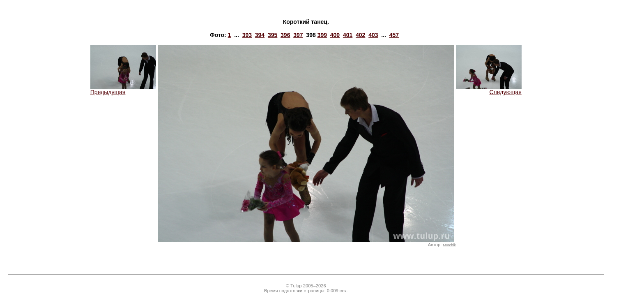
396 (285, 35)
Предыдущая (123, 89)
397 (298, 35)
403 (373, 35)
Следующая (489, 89)
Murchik (449, 245)
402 (360, 35)
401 (348, 35)
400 (335, 35)
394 (260, 35)
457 (394, 35)
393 (247, 35)
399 (322, 35)
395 (273, 35)
